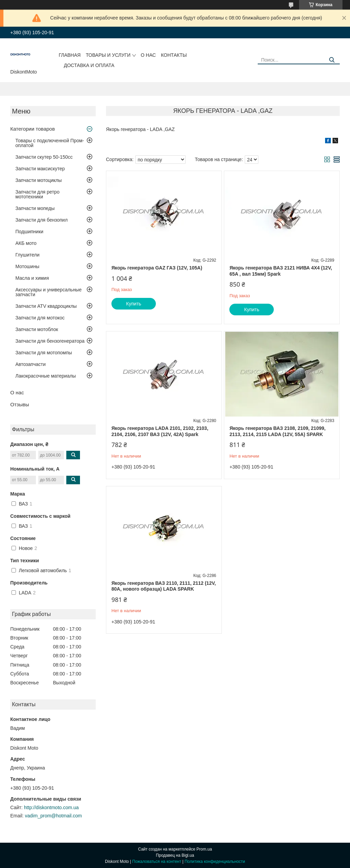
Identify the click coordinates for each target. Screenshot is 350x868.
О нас (148, 55)
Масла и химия (32, 278)
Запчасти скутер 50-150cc (44, 157)
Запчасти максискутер (40, 169)
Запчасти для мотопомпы (44, 353)
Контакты (174, 55)
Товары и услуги (108, 55)
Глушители (28, 255)
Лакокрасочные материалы (46, 376)
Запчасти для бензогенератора (50, 341)
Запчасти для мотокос (40, 318)
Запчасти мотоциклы (39, 180)
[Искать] (332, 60)
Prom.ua (204, 849)
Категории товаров (32, 129)
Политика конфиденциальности (215, 862)
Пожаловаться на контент (157, 862)
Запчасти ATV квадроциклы (46, 306)
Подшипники (29, 232)
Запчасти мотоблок (37, 329)
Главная (70, 55)
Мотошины (27, 266)
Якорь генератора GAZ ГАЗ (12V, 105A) (157, 268)
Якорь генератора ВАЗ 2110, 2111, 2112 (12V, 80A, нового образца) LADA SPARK (164, 586)
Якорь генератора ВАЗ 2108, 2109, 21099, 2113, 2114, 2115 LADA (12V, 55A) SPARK (277, 431)
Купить (134, 304)
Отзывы (20, 404)
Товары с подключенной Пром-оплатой (50, 143)
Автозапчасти (30, 364)
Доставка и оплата (89, 65)
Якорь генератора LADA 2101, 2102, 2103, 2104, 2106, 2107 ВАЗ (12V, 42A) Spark (160, 431)
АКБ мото (26, 243)
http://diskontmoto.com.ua (51, 807)
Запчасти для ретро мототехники (37, 194)
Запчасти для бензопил (42, 220)
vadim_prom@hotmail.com (53, 816)
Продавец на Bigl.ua (175, 855)
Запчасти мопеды (35, 208)
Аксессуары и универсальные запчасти (49, 292)
